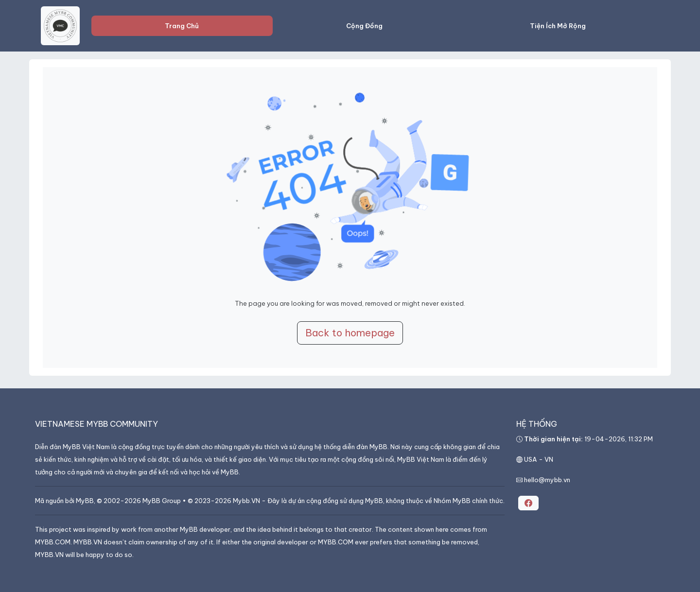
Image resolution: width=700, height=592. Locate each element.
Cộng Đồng (364, 26)
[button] (528, 503)
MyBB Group (162, 501)
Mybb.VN (246, 501)
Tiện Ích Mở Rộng (558, 26)
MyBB (85, 501)
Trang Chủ (182, 26)
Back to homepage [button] (350, 333)
